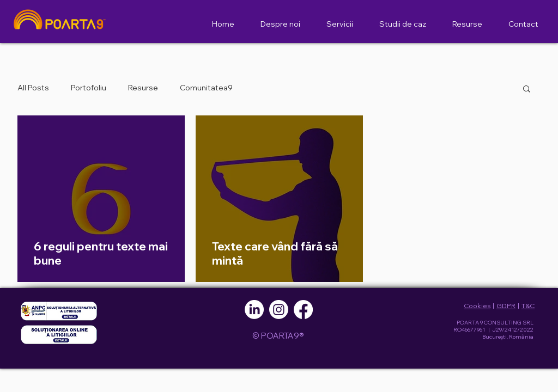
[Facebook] (303, 310)
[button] (527, 90)
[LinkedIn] (254, 310)
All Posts (33, 88)
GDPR (506, 306)
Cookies (477, 306)
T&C (528, 306)
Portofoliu (89, 88)
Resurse (143, 88)
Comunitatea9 (206, 88)
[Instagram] (279, 310)
